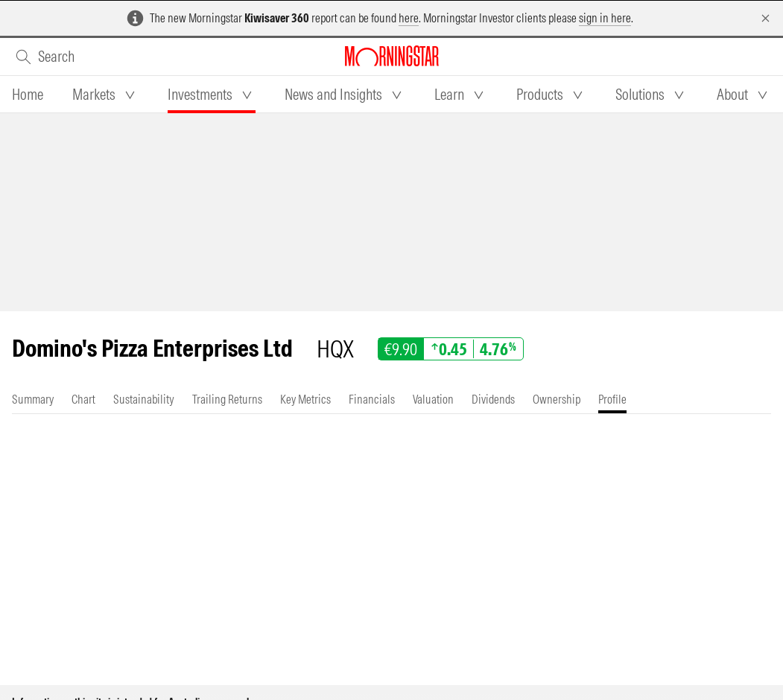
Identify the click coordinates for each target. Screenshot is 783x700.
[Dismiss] (765, 18)
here (409, 18)
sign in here (605, 18)
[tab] (28, 95)
